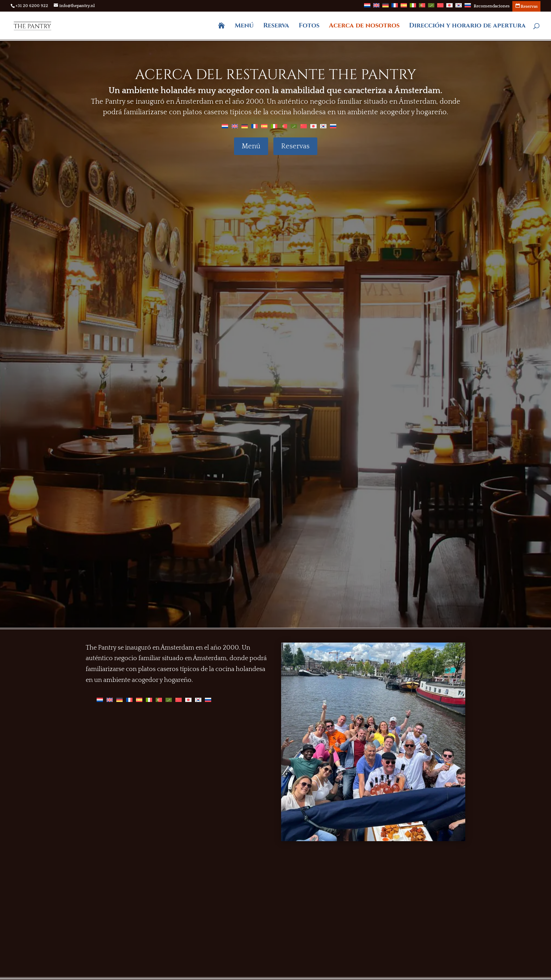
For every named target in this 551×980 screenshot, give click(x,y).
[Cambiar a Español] (264, 126)
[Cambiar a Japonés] (449, 7)
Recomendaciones (492, 6)
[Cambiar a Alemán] (385, 7)
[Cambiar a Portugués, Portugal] (422, 7)
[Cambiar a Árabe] (431, 7)
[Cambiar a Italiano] (413, 7)
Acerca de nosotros (364, 27)
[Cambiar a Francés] (395, 7)
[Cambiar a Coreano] (459, 7)
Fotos (309, 27)
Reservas (295, 146)
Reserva (276, 27)
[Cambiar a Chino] (440, 7)
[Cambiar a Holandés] (367, 7)
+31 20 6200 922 (32, 6)
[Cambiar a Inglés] (376, 7)
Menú (244, 27)
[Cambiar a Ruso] (468, 7)
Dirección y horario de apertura (467, 27)
